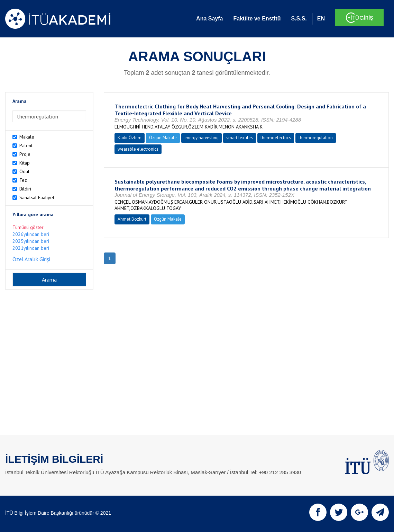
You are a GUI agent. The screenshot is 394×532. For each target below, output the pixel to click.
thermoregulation (316, 138)
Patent (26, 145)
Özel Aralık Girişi (31, 259)
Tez (23, 180)
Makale (27, 137)
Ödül (24, 171)
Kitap (25, 163)
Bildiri (25, 189)
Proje (25, 154)
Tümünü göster (28, 227)
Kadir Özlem (130, 138)
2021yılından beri (31, 248)
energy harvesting (201, 138)
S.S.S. (299, 19)
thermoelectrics (276, 138)
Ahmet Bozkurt (132, 219)
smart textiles (240, 138)
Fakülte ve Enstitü (257, 19)
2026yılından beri (31, 234)
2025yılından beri (31, 241)
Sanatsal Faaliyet (37, 197)
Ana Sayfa (209, 19)
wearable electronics (138, 149)
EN (321, 19)
